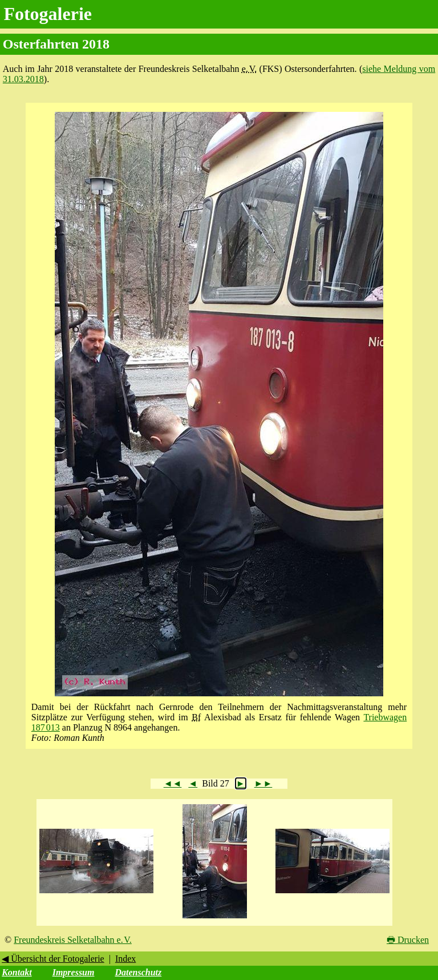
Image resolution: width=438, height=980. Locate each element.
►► (263, 783)
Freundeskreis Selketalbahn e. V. (73, 940)
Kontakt (17, 972)
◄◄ (173, 783)
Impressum (74, 972)
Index (125, 959)
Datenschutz (138, 972)
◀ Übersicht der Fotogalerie (53, 959)
